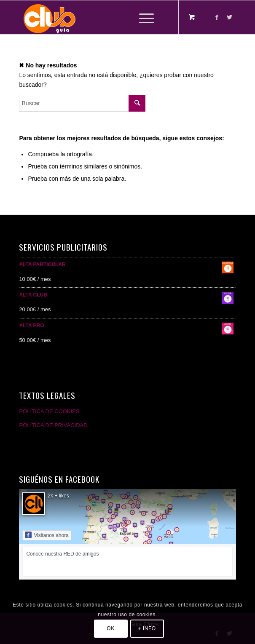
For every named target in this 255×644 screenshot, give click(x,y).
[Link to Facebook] (217, 17)
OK (111, 628)
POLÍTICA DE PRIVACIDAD (53, 425)
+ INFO (147, 628)
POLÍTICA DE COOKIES (49, 411)
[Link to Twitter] (230, 17)
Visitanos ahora (47, 535)
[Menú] (142, 17)
